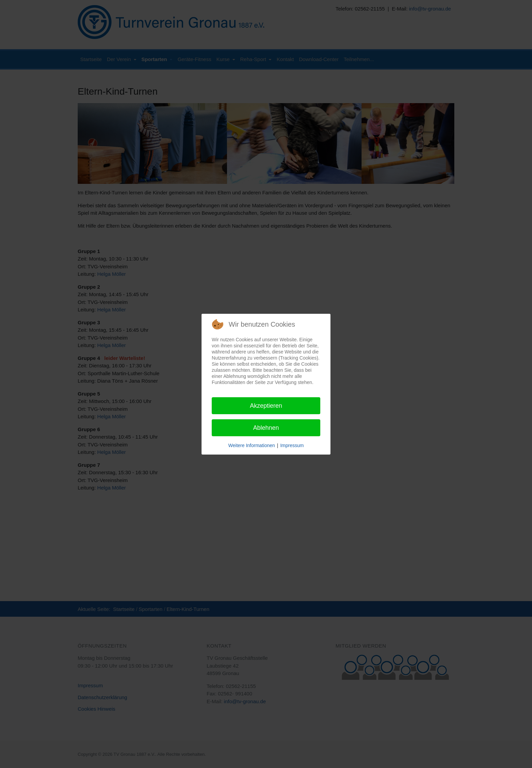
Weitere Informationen (252, 445)
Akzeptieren (266, 406)
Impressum (292, 445)
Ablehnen (266, 428)
